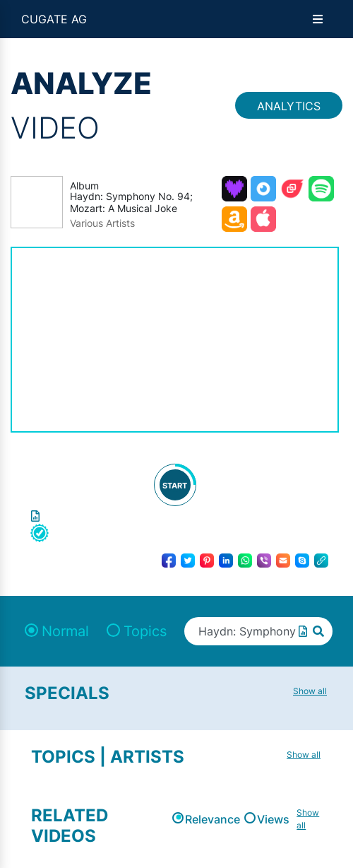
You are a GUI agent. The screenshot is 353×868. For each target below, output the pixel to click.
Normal (65, 631)
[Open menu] (318, 19)
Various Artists (102, 223)
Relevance (213, 819)
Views (273, 819)
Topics (145, 631)
